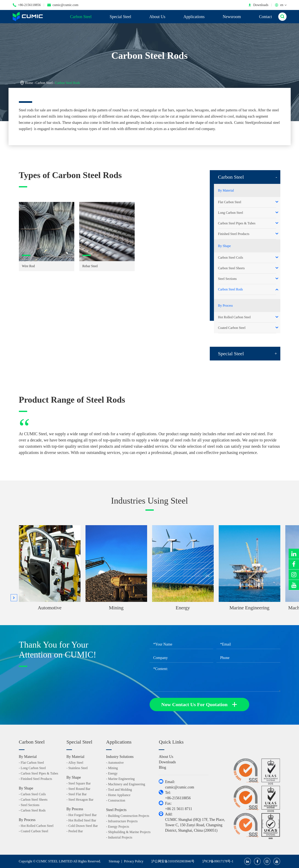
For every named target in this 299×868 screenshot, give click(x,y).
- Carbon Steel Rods (32, 810)
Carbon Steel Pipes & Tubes (237, 223)
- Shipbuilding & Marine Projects (128, 832)
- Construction (116, 800)
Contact (265, 17)
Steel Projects (116, 810)
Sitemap (114, 861)
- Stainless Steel (77, 768)
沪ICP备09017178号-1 (218, 861)
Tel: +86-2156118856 (178, 795)
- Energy (112, 773)
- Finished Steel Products (35, 779)
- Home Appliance (118, 795)
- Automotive (115, 763)
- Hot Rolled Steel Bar (81, 820)
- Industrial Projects (119, 837)
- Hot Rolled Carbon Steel (36, 826)
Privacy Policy (134, 861)
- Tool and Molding (119, 790)
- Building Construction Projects (128, 816)
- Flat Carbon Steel (31, 763)
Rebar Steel (90, 266)
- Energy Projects (118, 827)
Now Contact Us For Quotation (199, 704)
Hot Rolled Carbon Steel (234, 317)
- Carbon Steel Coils (32, 794)
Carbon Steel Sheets (231, 268)
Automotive (50, 608)
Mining (116, 608)
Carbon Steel (81, 17)
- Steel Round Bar (78, 789)
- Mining (112, 768)
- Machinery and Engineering (126, 784)
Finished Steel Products (234, 234)
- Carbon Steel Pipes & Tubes (39, 773)
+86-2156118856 (27, 5)
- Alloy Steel (75, 763)
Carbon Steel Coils (231, 258)
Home (29, 83)
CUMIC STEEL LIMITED (55, 861)
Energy (183, 608)
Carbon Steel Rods (67, 83)
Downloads (258, 5)
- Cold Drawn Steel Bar (82, 826)
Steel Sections (227, 279)
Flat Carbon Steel (230, 202)
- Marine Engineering (120, 779)
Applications (194, 17)
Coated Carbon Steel (232, 328)
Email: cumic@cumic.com (179, 784)
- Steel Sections (29, 805)
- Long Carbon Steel (32, 768)
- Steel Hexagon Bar (80, 800)
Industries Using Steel (149, 501)
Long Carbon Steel (231, 213)
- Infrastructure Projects (122, 821)
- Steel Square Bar (79, 783)
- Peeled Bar (75, 831)
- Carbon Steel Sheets (33, 800)
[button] (14, 598)
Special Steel (121, 17)
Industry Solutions (120, 757)
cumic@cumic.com (63, 5)
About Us (157, 17)
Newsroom (232, 17)
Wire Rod (28, 266)
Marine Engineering (250, 608)
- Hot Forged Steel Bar (81, 815)
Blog (162, 767)
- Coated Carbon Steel (34, 831)
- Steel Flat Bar (76, 794)
